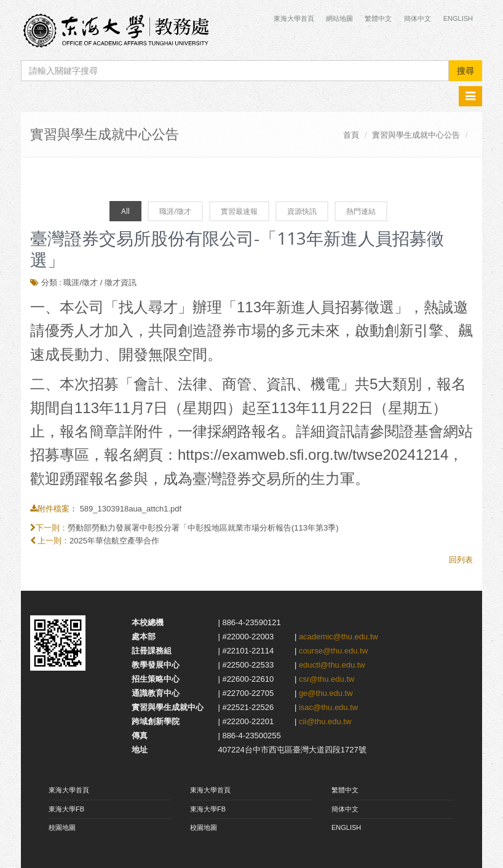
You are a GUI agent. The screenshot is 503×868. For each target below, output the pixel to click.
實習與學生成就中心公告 (416, 135)
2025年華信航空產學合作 (114, 541)
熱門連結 (361, 211)
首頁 (351, 135)
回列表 (461, 560)
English (458, 18)
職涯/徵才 (175, 211)
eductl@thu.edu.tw (332, 665)
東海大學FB (66, 809)
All (125, 211)
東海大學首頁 (295, 18)
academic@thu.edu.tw (339, 637)
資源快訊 (302, 211)
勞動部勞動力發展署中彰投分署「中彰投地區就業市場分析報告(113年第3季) (203, 528)
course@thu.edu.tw (333, 651)
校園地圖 (62, 827)
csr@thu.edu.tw (327, 679)
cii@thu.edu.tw (325, 721)
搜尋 (465, 71)
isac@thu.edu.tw (328, 707)
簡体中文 (418, 18)
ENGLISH (346, 827)
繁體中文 (378, 18)
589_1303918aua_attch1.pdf (131, 509)
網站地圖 (339, 18)
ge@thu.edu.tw (326, 693)
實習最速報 (239, 211)
